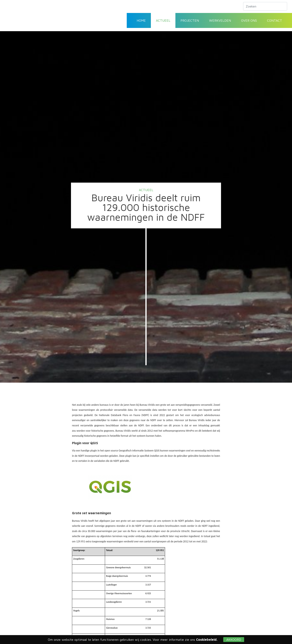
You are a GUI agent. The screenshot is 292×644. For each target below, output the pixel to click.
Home (141, 20)
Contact (275, 20)
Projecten (190, 20)
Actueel (163, 20)
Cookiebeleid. (207, 640)
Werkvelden (220, 20)
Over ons (249, 20)
